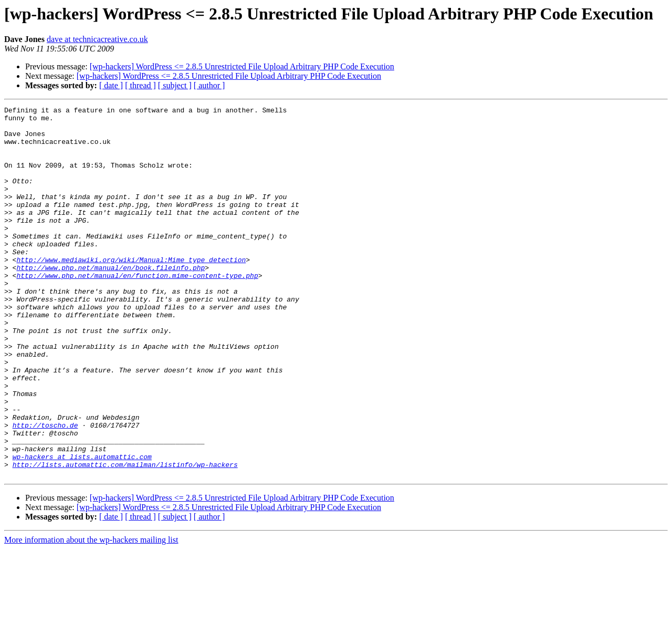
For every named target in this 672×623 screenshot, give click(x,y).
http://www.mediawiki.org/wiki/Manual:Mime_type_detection (131, 291)
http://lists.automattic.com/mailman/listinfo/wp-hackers (125, 537)
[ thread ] (140, 85)
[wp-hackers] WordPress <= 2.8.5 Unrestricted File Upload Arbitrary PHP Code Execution (242, 66)
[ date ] (111, 85)
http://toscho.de (45, 490)
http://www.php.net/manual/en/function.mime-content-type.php (137, 310)
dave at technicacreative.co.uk (97, 39)
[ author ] (209, 85)
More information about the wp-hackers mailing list (91, 614)
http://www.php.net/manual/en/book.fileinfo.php (111, 300)
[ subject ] (175, 85)
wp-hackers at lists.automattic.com (82, 527)
